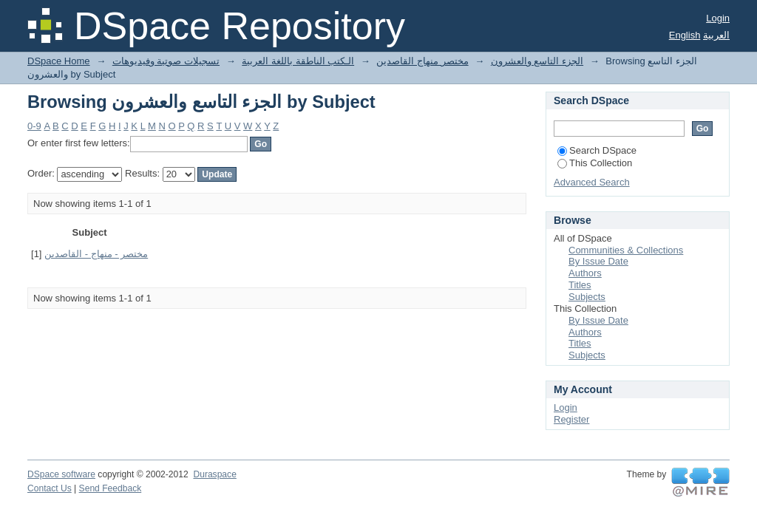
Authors (585, 273)
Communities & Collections (626, 250)
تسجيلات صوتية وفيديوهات (166, 61)
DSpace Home (59, 61)
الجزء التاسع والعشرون (537, 61)
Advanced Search (592, 182)
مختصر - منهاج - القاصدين (96, 254)
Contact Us (50, 488)
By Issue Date (598, 261)
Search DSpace (597, 150)
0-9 (34, 126)
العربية (716, 35)
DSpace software (61, 474)
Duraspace (214, 474)
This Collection (595, 163)
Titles (580, 285)
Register (571, 419)
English (685, 35)
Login (718, 18)
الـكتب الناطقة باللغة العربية (298, 61)
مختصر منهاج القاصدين (422, 61)
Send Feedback (111, 488)
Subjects (587, 297)
